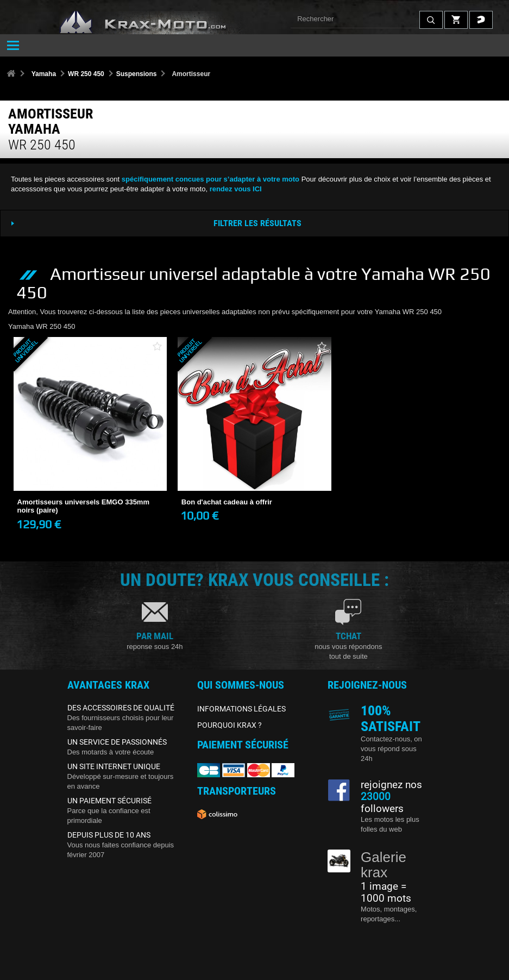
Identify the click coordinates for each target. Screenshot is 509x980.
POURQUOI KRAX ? (230, 725)
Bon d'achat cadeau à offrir (227, 502)
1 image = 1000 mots (386, 892)
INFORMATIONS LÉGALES (241, 709)
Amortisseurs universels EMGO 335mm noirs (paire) (84, 506)
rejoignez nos (391, 785)
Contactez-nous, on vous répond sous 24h (391, 749)
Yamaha (44, 74)
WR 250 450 (86, 74)
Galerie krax (384, 865)
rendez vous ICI (236, 189)
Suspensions (137, 74)
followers (382, 803)
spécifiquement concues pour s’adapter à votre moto (210, 179)
